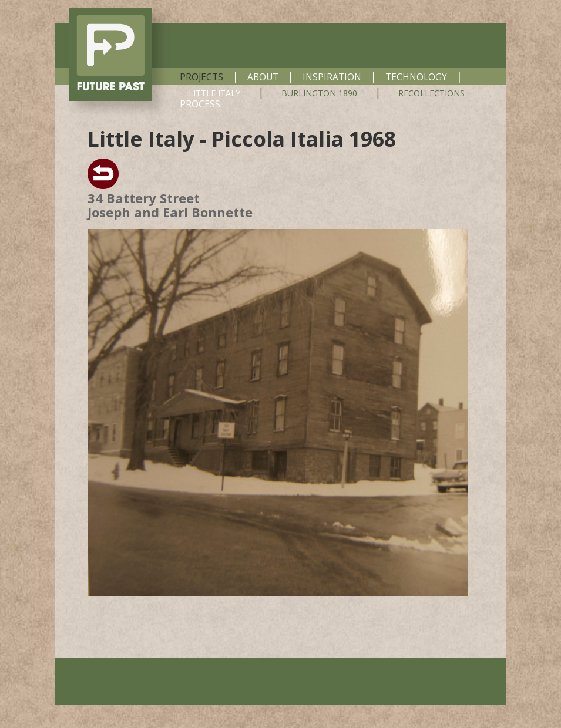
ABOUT (263, 77)
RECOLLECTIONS (431, 94)
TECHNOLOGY (416, 77)
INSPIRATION (332, 77)
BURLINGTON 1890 (319, 94)
